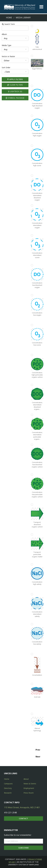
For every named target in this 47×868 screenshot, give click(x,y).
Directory (8, 788)
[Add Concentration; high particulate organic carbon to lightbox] (32, 355)
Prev (38, 750)
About (26, 779)
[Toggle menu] (41, 7)
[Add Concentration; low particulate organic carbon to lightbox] (32, 475)
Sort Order (6, 67)
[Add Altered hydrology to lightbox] (32, 714)
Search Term (8, 24)
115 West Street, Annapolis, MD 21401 (22, 807)
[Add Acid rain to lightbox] (32, 684)
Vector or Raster (8, 56)
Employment (29, 788)
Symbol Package (15, 98)
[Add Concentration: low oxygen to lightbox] (32, 295)
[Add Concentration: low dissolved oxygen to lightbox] (32, 265)
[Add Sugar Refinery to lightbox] (32, 56)
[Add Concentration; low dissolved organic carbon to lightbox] (32, 445)
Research (8, 793)
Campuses (8, 784)
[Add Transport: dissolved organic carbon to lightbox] (32, 505)
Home (9, 18)
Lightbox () (15, 91)
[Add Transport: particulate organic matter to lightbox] (32, 534)
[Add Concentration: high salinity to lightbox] (32, 564)
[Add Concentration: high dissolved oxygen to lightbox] (32, 86)
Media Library (23, 18)
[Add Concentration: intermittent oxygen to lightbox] (32, 205)
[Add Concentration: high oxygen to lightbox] (32, 116)
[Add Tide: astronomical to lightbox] (32, 26)
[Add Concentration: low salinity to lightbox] (32, 624)
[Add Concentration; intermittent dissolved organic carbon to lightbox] (32, 385)
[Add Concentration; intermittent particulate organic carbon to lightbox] (32, 415)
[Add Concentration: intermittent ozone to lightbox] (32, 235)
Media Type (6, 45)
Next (38, 757)
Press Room (29, 793)
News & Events (30, 784)
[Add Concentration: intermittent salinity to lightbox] (32, 594)
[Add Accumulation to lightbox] (32, 654)
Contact (23, 818)
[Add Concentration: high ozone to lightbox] (32, 146)
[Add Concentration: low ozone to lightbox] (32, 325)
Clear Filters (15, 85)
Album (4, 34)
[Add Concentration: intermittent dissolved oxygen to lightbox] (32, 176)
